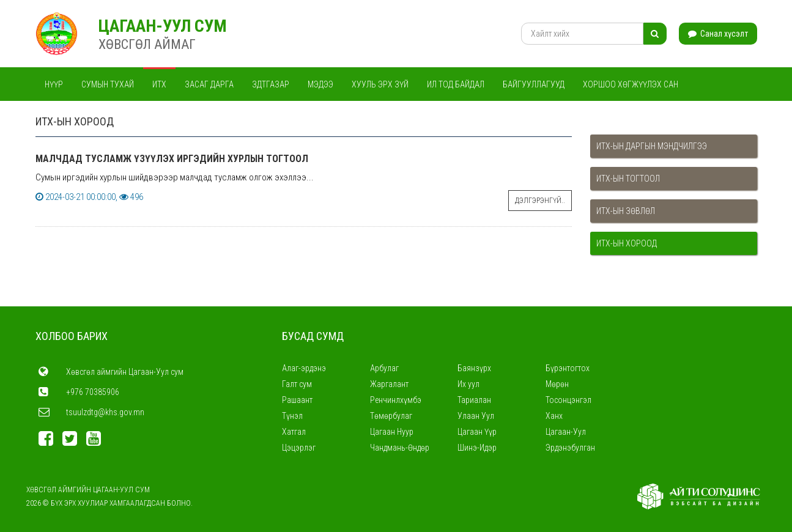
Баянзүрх (474, 368)
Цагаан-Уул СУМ (163, 26)
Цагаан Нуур (392, 432)
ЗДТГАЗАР (271, 84)
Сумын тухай (108, 84)
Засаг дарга (209, 84)
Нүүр (54, 84)
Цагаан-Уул (566, 432)
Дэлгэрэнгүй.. (540, 201)
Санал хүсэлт (718, 34)
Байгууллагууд (534, 84)
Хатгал (294, 432)
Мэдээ (320, 84)
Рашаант (297, 400)
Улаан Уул (476, 416)
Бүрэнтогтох (568, 368)
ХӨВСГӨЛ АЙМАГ (147, 44)
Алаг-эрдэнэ (304, 368)
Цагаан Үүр (477, 432)
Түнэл (292, 416)
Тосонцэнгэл (568, 400)
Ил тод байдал (456, 84)
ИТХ (159, 84)
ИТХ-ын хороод (627, 243)
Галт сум (297, 384)
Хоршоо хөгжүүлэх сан (631, 84)
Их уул (468, 384)
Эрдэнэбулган (570, 448)
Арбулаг (384, 368)
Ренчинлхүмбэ (396, 400)
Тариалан (474, 400)
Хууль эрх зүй (380, 84)
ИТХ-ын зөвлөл (626, 211)
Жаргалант (389, 384)
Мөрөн (557, 384)
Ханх (554, 416)
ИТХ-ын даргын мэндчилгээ (652, 146)
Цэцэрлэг (299, 448)
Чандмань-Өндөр (400, 448)
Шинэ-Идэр (477, 448)
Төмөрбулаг (391, 416)
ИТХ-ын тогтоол (628, 179)
